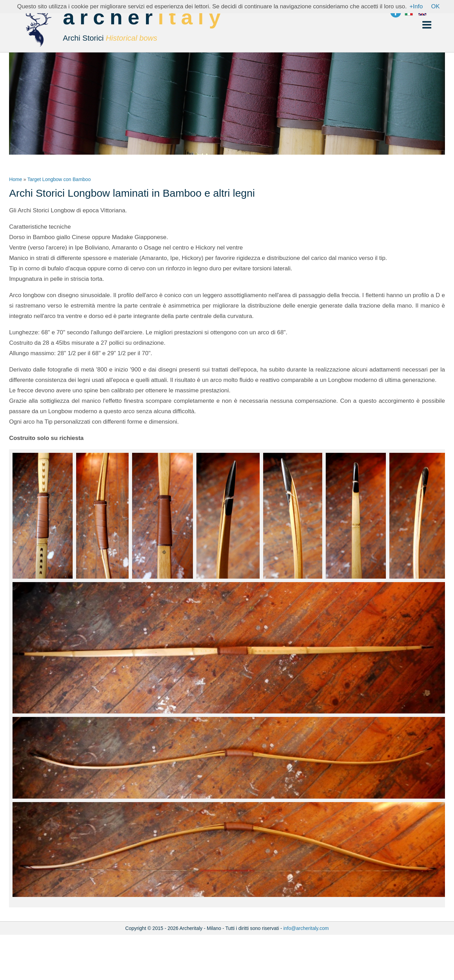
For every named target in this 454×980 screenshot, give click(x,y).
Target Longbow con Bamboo (59, 179)
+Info (416, 6)
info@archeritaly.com (306, 928)
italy (192, 17)
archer (144, 28)
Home (15, 179)
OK (435, 6)
